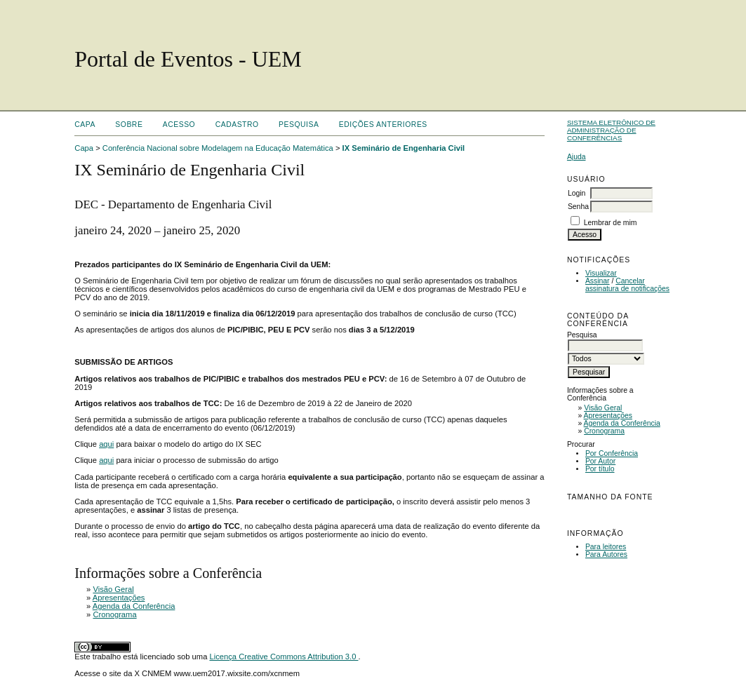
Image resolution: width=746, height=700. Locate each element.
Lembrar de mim (611, 223)
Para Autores (606, 554)
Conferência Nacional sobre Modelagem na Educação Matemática (218, 148)
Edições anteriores (383, 124)
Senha (578, 207)
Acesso (179, 124)
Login (577, 193)
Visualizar (601, 273)
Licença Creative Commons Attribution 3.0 (284, 657)
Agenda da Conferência (622, 423)
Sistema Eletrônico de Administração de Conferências (611, 130)
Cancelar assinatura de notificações (627, 285)
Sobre (129, 124)
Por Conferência (612, 453)
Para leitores (606, 547)
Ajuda (577, 157)
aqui (106, 444)
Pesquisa (299, 124)
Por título (600, 469)
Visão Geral (603, 408)
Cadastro (237, 124)
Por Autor (600, 461)
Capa (85, 124)
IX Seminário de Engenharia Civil (404, 148)
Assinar (598, 281)
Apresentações (608, 416)
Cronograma (604, 431)
